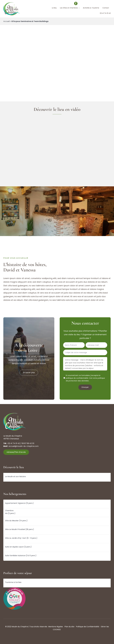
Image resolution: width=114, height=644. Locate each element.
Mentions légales (56, 627)
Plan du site (69, 627)
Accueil (7, 21)
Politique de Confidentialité (88, 627)
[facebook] (76, 3)
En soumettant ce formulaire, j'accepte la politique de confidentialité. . (85, 378)
